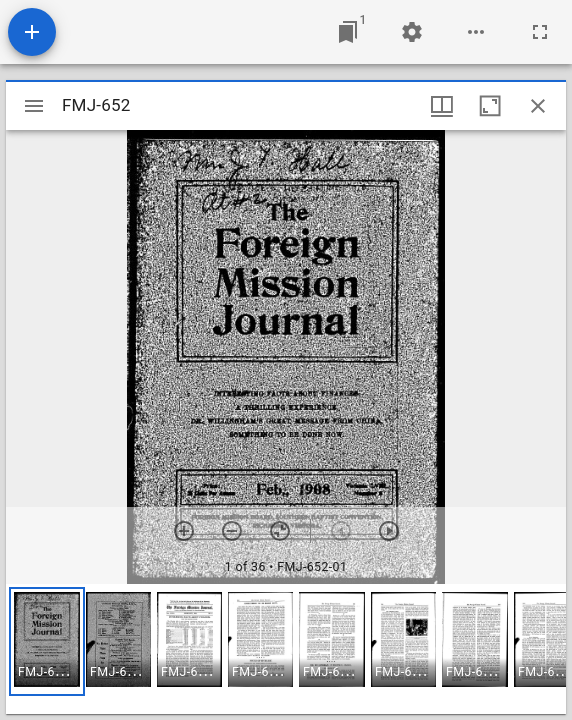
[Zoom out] (232, 531)
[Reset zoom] (280, 531)
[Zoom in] (184, 531)
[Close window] (538, 106)
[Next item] (389, 531)
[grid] (286, 649)
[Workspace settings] (412, 32)
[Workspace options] (476, 32)
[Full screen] (540, 32)
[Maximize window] (490, 106)
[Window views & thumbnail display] (442, 106)
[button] (47, 641)
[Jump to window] (348, 32)
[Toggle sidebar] (34, 106)
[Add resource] (32, 32)
